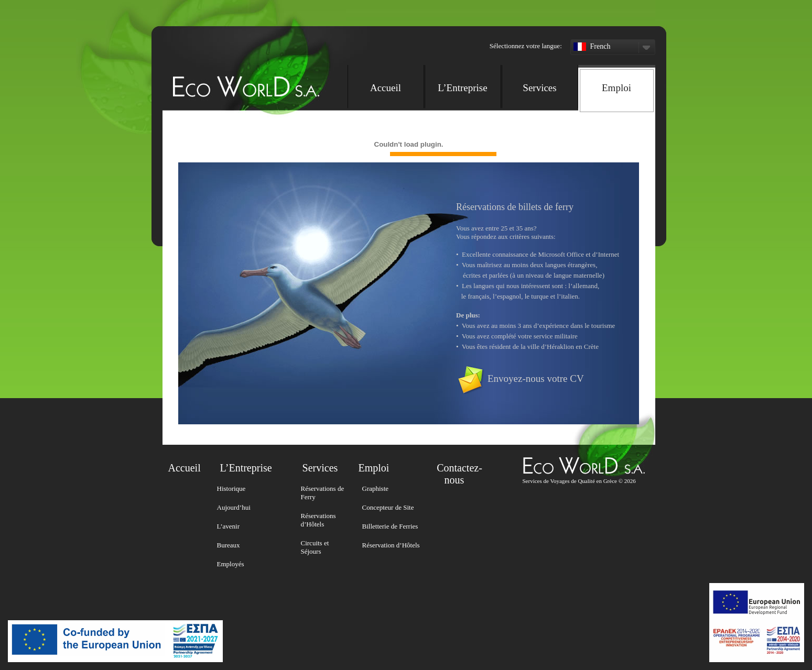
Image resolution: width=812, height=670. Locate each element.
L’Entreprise (462, 88)
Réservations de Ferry (323, 493)
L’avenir (229, 526)
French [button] (613, 48)
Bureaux (229, 545)
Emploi (616, 88)
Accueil (386, 88)
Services (539, 88)
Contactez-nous (459, 474)
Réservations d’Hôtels (318, 520)
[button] (500, 21)
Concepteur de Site (388, 507)
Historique (231, 488)
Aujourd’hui (234, 507)
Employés (231, 564)
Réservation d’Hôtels (391, 545)
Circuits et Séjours (315, 547)
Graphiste (376, 488)
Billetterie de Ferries (390, 526)
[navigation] (501, 85)
